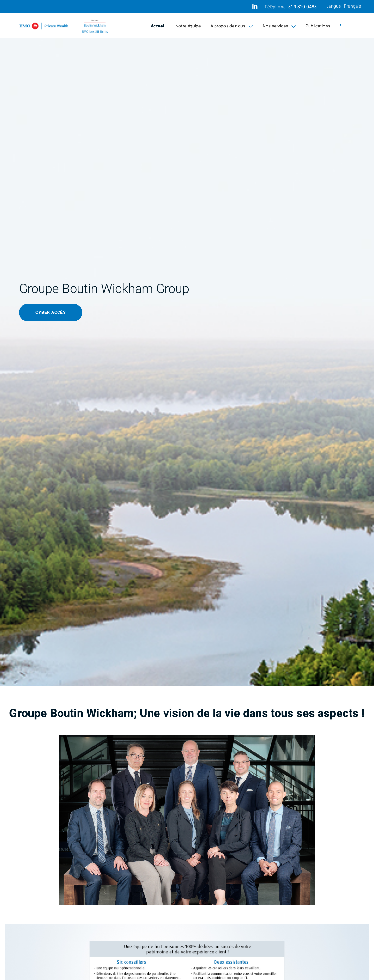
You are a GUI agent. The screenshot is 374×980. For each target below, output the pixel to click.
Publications (318, 26)
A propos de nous (232, 26)
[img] (187, 343)
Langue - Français (344, 6)
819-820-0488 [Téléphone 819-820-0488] (302, 7)
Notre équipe (188, 26)
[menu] (340, 26)
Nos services (279, 26)
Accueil (158, 26)
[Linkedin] (255, 6)
